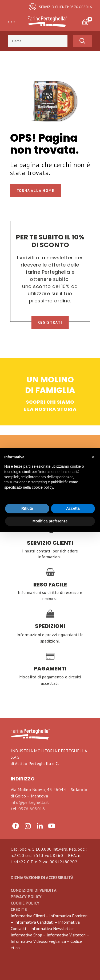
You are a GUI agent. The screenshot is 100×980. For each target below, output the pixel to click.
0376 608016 (32, 809)
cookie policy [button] (43, 487)
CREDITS (19, 909)
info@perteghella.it (30, 802)
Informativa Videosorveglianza (38, 941)
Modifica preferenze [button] (50, 521)
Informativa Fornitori (68, 916)
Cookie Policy (25, 903)
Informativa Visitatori (66, 935)
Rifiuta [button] (27, 508)
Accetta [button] (73, 508)
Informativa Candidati (34, 922)
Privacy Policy (26, 897)
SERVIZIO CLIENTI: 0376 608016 (65, 7)
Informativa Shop (26, 935)
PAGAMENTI (50, 669)
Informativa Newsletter (52, 928)
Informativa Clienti (28, 916)
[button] (93, 457)
